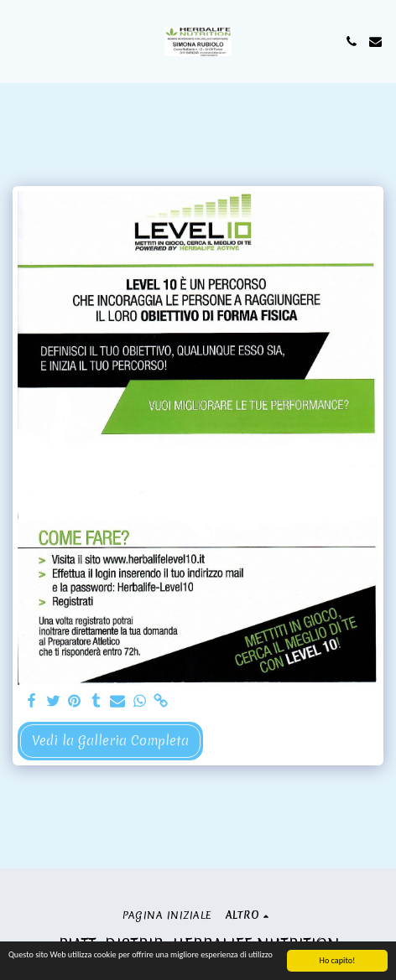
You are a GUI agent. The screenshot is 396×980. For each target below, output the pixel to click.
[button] (18, 41)
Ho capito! (338, 961)
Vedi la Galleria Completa (110, 741)
